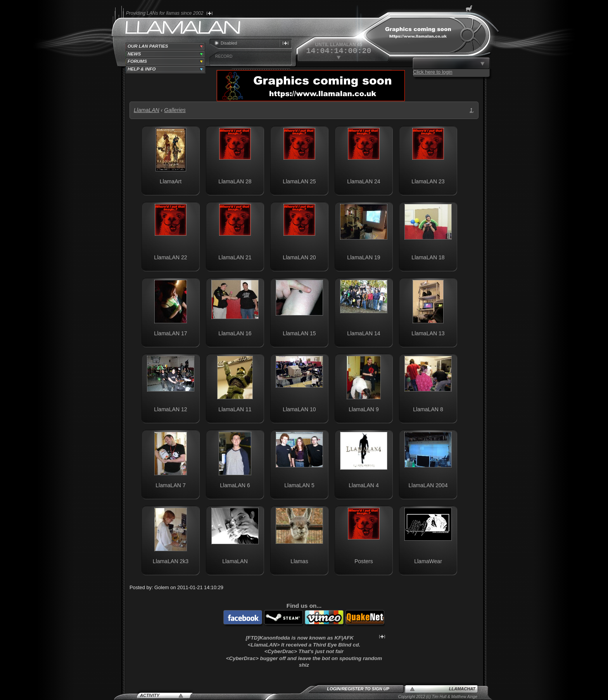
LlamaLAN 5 (299, 485)
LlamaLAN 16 (235, 333)
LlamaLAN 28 (235, 181)
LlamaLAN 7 (170, 485)
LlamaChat (462, 689)
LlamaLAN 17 (170, 333)
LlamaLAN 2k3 (171, 561)
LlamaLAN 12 (170, 409)
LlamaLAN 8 (428, 409)
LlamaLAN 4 (364, 485)
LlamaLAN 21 (235, 257)
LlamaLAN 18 (428, 257)
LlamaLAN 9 (364, 409)
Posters (364, 561)
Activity (150, 695)
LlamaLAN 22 (170, 257)
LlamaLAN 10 (299, 409)
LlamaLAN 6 (235, 485)
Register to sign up (365, 689)
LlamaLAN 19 (364, 257)
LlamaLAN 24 (364, 181)
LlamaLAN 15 (299, 333)
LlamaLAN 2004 (428, 485)
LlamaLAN (147, 110)
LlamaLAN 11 (235, 409)
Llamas (299, 561)
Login (334, 689)
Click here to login (433, 72)
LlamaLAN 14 (364, 333)
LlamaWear (428, 561)
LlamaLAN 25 (299, 181)
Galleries (175, 110)
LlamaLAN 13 (428, 333)
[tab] (166, 47)
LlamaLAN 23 (428, 181)
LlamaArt (171, 181)
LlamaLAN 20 (299, 257)
